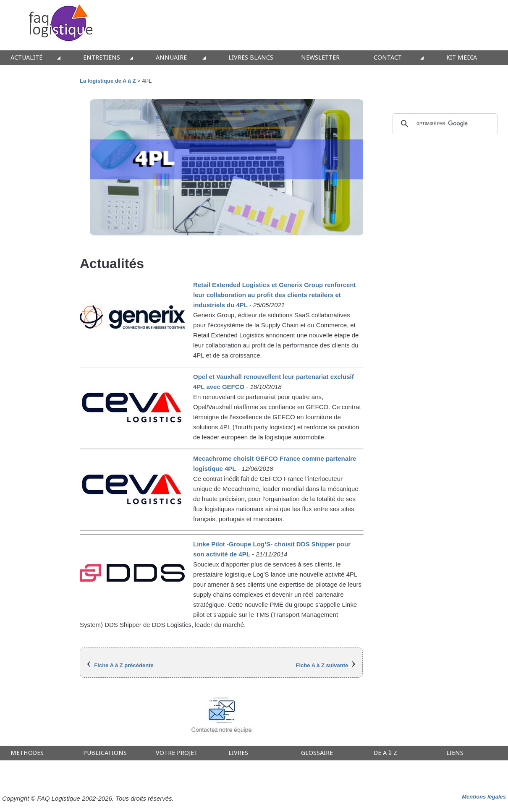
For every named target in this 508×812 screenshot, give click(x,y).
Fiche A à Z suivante (322, 665)
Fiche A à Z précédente (124, 665)
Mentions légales (484, 797)
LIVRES (238, 753)
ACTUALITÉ (26, 58)
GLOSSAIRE (317, 753)
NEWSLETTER (320, 58)
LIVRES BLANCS (251, 58)
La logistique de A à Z (108, 81)
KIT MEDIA (462, 58)
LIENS (455, 753)
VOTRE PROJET (177, 753)
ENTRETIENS (102, 58)
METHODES (27, 753)
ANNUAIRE (171, 58)
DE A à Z (385, 753)
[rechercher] (444, 124)
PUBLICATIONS (105, 753)
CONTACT (388, 58)
